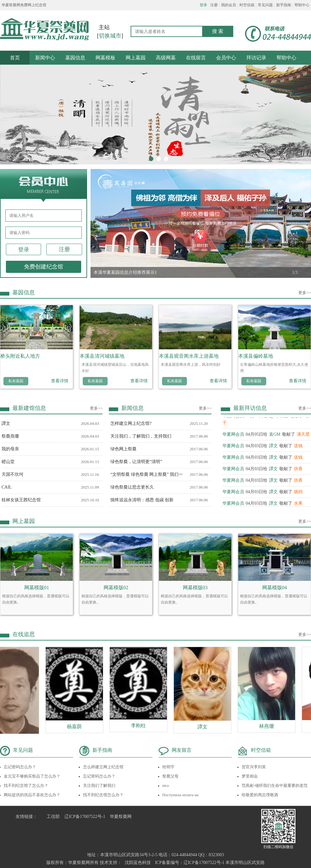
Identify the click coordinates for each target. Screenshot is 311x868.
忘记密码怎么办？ (20, 767)
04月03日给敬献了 (262, 447)
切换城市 (110, 36)
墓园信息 (75, 58)
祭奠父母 (170, 776)
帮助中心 (302, 5)
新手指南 (284, 5)
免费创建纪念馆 (44, 267)
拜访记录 (256, 58)
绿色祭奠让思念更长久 (132, 487)
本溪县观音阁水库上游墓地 (189, 356)
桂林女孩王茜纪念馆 (21, 500)
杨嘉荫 (77, 726)
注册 (214, 5)
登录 (203, 5)
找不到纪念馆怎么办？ (103, 795)
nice (166, 785)
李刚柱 (141, 726)
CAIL (7, 487)
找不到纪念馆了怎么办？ (26, 785)
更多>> (305, 293)
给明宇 (168, 767)
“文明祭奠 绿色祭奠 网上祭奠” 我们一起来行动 (147, 476)
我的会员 (229, 5)
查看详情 (60, 381)
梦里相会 (250, 776)
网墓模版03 (195, 588)
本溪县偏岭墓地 (256, 356)
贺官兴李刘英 (254, 767)
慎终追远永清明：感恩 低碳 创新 (142, 500)
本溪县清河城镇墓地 (102, 356)
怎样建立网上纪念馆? (131, 423)
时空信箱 (247, 5)
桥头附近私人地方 (20, 356)
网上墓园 (136, 58)
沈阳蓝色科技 (138, 863)
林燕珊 (269, 726)
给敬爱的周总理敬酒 (260, 795)
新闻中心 (45, 58)
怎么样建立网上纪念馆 (103, 767)
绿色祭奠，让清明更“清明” (136, 462)
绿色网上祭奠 (123, 449)
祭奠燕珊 (10, 436)
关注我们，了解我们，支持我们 (141, 436)
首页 (15, 58)
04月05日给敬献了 (266, 435)
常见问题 (265, 5)
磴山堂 (8, 462)
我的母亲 (10, 449)
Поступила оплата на (180, 795)
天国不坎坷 (12, 474)
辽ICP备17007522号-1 (85, 817)
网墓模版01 (37, 588)
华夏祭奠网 (121, 817)
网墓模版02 (116, 588)
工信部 (53, 817)
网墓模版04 (275, 588)
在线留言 (196, 58)
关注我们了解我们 (99, 785)
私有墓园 (16, 381)
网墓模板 (105, 58)
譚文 (6, 423)
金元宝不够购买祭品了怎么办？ (32, 776)
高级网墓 (166, 58)
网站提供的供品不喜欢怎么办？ (32, 795)
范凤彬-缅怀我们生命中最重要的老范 (275, 785)
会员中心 (226, 58)
